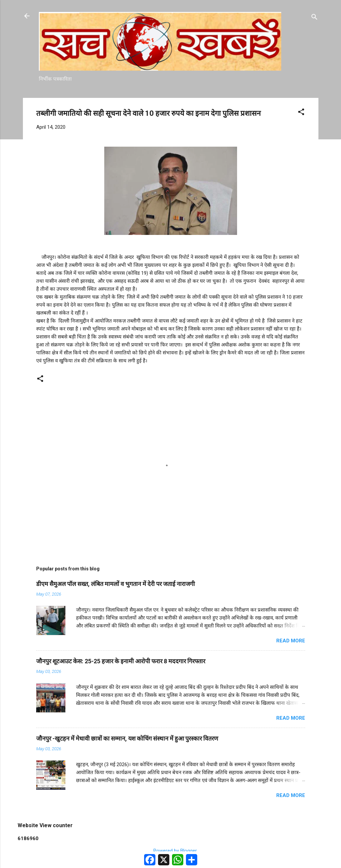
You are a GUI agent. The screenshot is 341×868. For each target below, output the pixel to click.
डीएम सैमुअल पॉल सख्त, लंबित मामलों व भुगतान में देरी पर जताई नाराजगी (116, 584)
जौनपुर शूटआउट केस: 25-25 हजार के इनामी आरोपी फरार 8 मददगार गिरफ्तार (121, 661)
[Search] (314, 18)
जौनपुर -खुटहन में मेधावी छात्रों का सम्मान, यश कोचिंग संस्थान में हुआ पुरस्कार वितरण (127, 738)
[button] (301, 113)
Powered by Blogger (170, 851)
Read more (291, 641)
